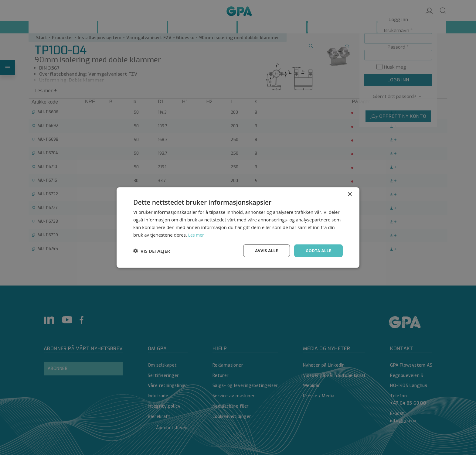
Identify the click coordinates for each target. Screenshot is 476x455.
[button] (152, 251)
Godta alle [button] (318, 250)
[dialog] (238, 227)
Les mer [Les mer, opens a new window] (197, 234)
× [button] (350, 194)
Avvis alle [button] (264, 250)
